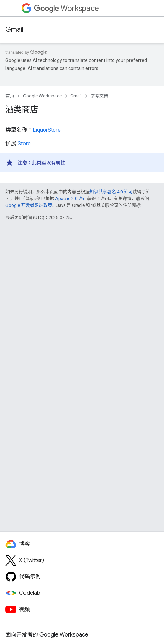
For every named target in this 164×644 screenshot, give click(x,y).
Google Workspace (42, 96)
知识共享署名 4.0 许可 (111, 192)
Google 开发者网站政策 (29, 205)
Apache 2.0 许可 (71, 199)
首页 (10, 96)
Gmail (14, 29)
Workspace (67, 8)
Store (24, 143)
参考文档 (99, 96)
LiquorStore (47, 130)
